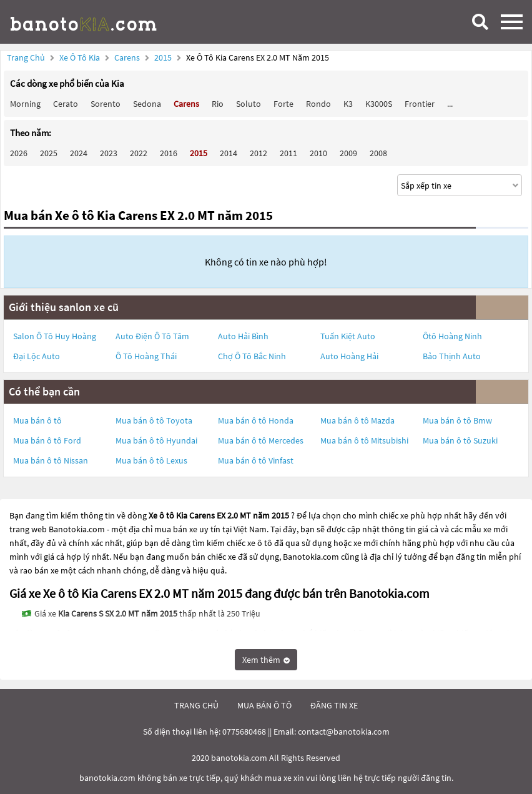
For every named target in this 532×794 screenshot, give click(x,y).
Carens (128, 57)
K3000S (379, 104)
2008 (378, 153)
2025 (49, 153)
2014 (229, 153)
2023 (109, 153)
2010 (318, 153)
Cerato (66, 104)
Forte (283, 104)
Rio (218, 104)
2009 (348, 153)
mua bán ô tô (264, 705)
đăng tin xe (334, 705)
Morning (25, 104)
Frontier (420, 104)
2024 (79, 153)
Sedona (147, 104)
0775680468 (244, 732)
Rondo (318, 104)
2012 (259, 153)
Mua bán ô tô (37, 420)
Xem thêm (266, 660)
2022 (139, 153)
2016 (169, 153)
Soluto (249, 104)
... (450, 104)
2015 (164, 57)
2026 (19, 153)
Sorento (106, 104)
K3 (348, 104)
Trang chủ (26, 57)
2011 (288, 153)
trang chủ (196, 705)
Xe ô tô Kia (80, 57)
